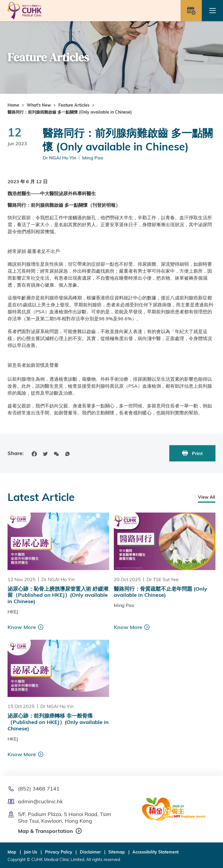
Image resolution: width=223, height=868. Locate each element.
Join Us (30, 852)
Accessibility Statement (155, 852)
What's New (39, 105)
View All (207, 497)
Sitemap (117, 852)
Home (13, 105)
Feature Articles (74, 105)
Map (12, 852)
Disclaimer (90, 852)
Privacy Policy (59, 852)
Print (192, 453)
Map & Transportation (45, 831)
